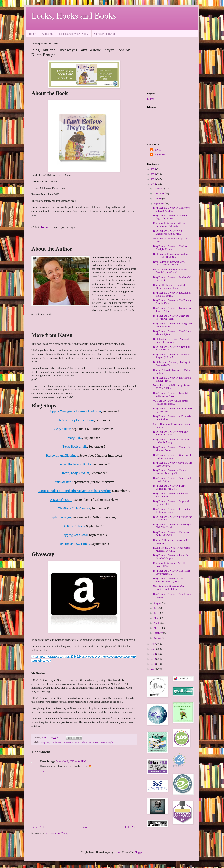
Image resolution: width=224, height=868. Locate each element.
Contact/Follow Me (105, 34)
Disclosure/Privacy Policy (74, 34)
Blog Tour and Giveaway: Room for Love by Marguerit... (171, 557)
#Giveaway (69, 742)
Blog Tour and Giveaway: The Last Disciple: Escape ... (170, 248)
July (156, 608)
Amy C (157, 150)
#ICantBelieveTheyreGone (87, 742)
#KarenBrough (106, 742)
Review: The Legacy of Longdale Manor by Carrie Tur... (170, 287)
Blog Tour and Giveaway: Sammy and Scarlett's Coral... (172, 480)
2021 (154, 649)
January (158, 638)
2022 (154, 644)
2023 (154, 184)
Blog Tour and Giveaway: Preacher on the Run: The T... (172, 379)
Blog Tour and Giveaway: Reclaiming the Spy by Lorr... (172, 511)
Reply (43, 771)
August (157, 603)
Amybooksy (160, 154)
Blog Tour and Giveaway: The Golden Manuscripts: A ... (172, 333)
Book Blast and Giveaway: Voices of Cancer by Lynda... (171, 341)
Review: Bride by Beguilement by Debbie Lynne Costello (170, 271)
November (159, 194)
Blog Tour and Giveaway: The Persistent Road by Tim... (168, 580)
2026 (154, 169)
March (157, 628)
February (158, 633)
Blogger (138, 852)
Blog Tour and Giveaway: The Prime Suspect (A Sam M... (171, 356)
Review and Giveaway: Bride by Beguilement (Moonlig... (169, 225)
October (158, 199)
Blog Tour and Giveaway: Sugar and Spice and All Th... (171, 503)
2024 (154, 179)
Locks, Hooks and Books (74, 16)
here (45, 228)
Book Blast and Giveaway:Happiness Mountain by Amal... (171, 549)
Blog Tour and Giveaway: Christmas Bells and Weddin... (171, 534)
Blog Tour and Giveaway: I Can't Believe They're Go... (169, 487)
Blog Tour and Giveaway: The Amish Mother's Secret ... (171, 449)
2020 (154, 654)
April (157, 623)
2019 (154, 659)
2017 (154, 669)
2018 (154, 664)
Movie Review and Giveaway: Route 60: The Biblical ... (171, 387)
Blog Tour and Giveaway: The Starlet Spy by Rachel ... (171, 572)
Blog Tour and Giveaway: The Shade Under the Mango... (171, 441)
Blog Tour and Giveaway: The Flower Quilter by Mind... (172, 209)
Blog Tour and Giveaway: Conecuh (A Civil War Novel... (172, 526)
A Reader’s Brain (61, 500)
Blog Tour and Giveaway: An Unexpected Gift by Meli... (168, 232)
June (156, 613)
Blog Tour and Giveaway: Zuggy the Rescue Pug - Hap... (171, 317)
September (159, 204)
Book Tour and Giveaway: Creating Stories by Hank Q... (171, 256)
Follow (150, 99)
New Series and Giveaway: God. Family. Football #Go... (169, 588)
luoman (117, 852)
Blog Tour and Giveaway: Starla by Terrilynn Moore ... (170, 433)
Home (32, 34)
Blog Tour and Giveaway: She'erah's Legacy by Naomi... (171, 217)
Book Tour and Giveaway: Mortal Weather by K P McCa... (170, 263)
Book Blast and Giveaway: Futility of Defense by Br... (171, 364)
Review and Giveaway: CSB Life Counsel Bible (169, 565)
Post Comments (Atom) (57, 833)
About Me (48, 34)
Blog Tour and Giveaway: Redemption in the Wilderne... (172, 294)
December (159, 189)
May (156, 618)
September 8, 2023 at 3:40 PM (71, 761)
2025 (154, 174)
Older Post (131, 827)
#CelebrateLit (56, 742)
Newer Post (38, 827)
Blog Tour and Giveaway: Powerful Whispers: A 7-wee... (171, 395)
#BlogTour (45, 742)
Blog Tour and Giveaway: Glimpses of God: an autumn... (172, 457)
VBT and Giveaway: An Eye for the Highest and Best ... (171, 402)
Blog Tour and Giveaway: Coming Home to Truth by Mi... (170, 472)
